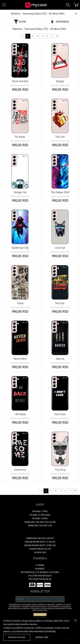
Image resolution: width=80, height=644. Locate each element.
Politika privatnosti (40, 576)
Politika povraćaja (40, 579)
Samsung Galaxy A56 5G (40, 538)
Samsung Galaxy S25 (40, 526)
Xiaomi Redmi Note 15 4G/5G (40, 542)
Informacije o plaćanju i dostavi (40, 572)
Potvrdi (40, 616)
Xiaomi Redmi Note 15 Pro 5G (40, 545)
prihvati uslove (17, 637)
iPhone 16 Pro (40, 518)
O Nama (40, 565)
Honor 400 (40, 552)
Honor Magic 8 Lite (40, 549)
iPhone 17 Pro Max (40, 515)
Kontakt (40, 569)
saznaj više (42, 637)
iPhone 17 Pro (40, 511)
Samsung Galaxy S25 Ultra (40, 522)
